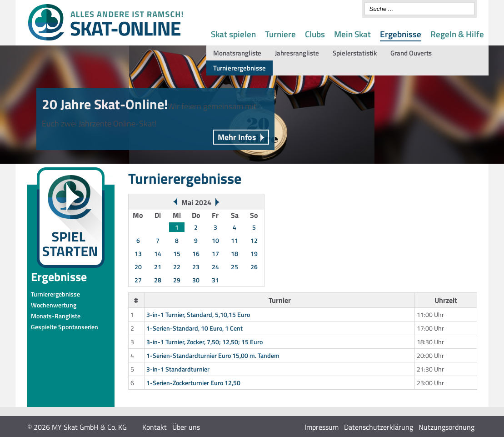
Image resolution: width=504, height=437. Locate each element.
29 (177, 280)
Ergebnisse (401, 34)
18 (235, 254)
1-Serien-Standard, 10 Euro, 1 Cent (195, 328)
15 (177, 254)
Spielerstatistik (355, 53)
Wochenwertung (54, 305)
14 (158, 254)
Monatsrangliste (237, 53)
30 (196, 280)
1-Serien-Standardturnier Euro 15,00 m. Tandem (213, 355)
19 (254, 254)
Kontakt (155, 427)
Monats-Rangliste (56, 316)
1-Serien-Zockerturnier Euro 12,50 (193, 383)
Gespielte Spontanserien (65, 327)
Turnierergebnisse (240, 68)
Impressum (322, 427)
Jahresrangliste (297, 53)
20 (138, 267)
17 (215, 254)
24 (215, 267)
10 (215, 240)
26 (254, 267)
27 (138, 280)
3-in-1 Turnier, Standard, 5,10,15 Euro (198, 314)
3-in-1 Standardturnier (178, 369)
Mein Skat (352, 34)
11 (235, 240)
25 (235, 267)
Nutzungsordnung (447, 427)
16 (196, 254)
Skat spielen (233, 34)
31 (215, 280)
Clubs (315, 34)
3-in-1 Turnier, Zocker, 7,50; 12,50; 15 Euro (205, 342)
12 (254, 240)
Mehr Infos (237, 137)
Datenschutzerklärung (379, 427)
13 (138, 254)
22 (177, 267)
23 (196, 267)
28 (158, 280)
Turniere (280, 34)
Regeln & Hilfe (457, 34)
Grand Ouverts (411, 53)
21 (158, 267)
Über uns (186, 427)
